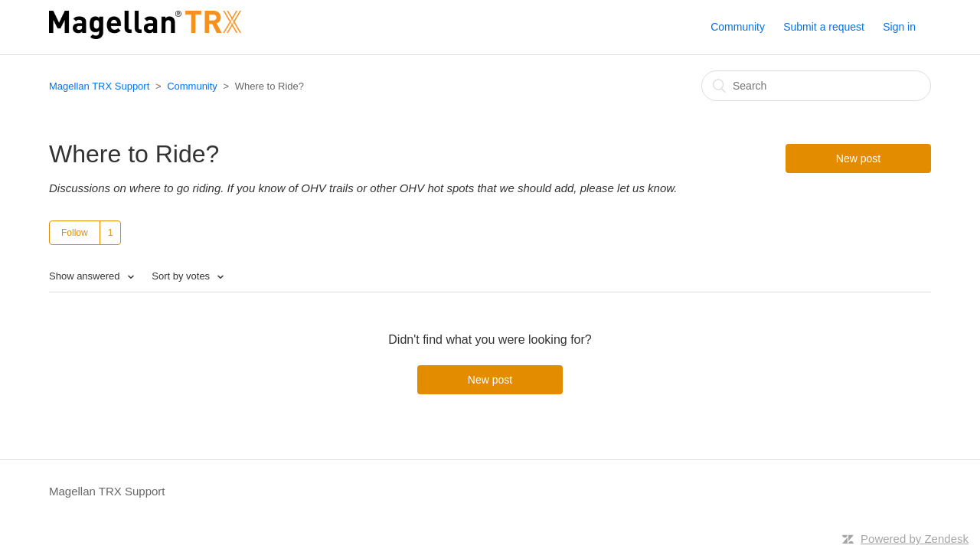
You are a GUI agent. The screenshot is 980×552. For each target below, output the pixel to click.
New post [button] (858, 158)
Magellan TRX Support (99, 86)
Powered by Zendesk (915, 539)
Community (738, 27)
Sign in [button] (899, 27)
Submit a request (824, 27)
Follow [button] (75, 233)
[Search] (816, 86)
